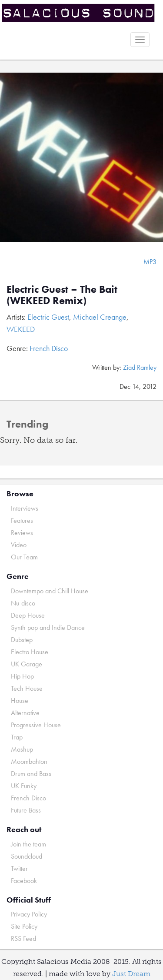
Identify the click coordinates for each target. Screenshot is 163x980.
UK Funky (24, 786)
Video (19, 545)
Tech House (27, 688)
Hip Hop (22, 676)
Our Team (24, 557)
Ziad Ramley (140, 367)
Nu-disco (23, 603)
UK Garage (27, 664)
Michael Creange (100, 317)
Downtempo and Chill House (50, 591)
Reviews (22, 533)
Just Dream (131, 974)
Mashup (22, 749)
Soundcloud (27, 856)
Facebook (24, 881)
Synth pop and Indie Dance (48, 627)
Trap (17, 737)
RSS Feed (23, 938)
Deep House (28, 615)
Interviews (25, 508)
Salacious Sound (78, 14)
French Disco (49, 348)
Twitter (19, 868)
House (20, 701)
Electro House (30, 652)
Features (22, 520)
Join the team (28, 844)
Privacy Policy (29, 914)
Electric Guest (48, 317)
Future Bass (26, 810)
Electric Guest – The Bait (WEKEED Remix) (62, 295)
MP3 (150, 262)
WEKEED (21, 329)
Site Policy (24, 926)
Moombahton (29, 761)
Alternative (25, 713)
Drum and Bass (31, 774)
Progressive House (36, 725)
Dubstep (22, 640)
